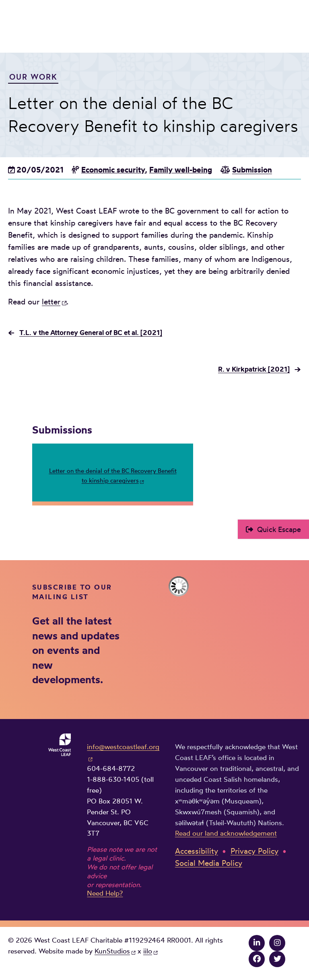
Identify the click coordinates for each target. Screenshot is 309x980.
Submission (252, 170)
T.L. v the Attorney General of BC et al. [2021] (91, 332)
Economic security (113, 170)
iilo (148, 951)
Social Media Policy (209, 863)
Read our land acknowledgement (226, 833)
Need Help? (105, 893)
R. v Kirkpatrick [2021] (254, 369)
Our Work (33, 77)
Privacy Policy (254, 851)
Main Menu (295, 23)
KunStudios (112, 951)
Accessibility (197, 851)
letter (51, 302)
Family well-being (181, 170)
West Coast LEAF (68, 25)
